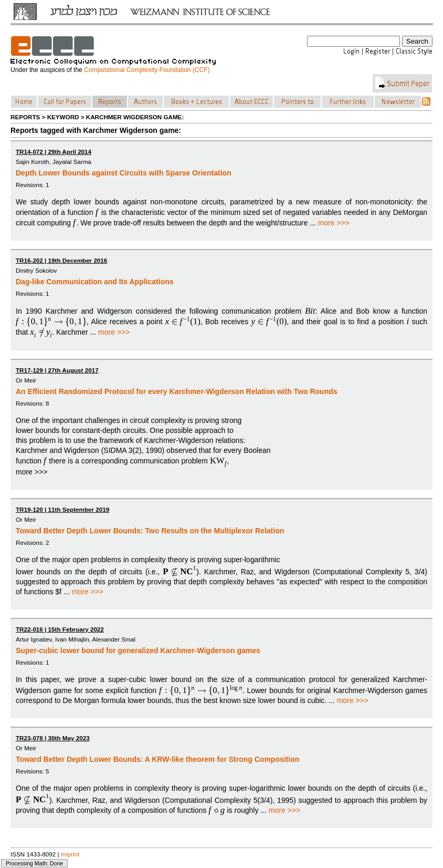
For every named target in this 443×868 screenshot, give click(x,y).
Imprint (70, 854)
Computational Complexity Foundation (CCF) (147, 70)
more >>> (334, 223)
